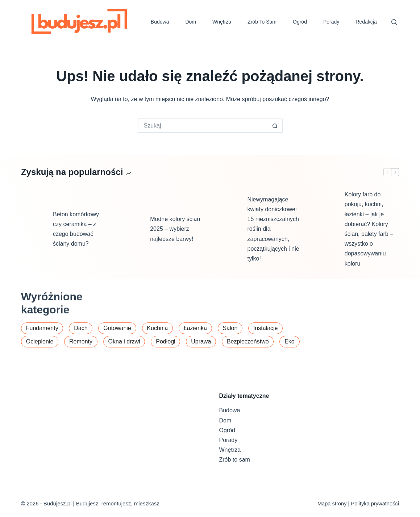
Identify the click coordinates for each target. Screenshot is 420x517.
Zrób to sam (262, 22)
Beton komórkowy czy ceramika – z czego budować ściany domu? (76, 229)
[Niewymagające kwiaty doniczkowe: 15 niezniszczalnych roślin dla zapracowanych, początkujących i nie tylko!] (228, 229)
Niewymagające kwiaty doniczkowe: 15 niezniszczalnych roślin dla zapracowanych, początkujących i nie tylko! (273, 229)
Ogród (300, 22)
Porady (331, 22)
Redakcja (366, 22)
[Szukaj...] (203, 126)
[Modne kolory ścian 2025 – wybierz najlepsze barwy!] (130, 229)
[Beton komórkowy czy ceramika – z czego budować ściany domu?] (33, 229)
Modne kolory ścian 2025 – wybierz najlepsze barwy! (175, 229)
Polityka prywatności (375, 504)
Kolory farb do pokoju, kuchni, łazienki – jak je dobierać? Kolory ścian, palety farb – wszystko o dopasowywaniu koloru (369, 229)
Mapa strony (332, 504)
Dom (191, 22)
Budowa (160, 22)
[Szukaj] (394, 22)
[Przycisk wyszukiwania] (275, 126)
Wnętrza (222, 22)
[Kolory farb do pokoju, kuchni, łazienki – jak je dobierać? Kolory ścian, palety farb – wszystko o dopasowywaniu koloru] (325, 229)
